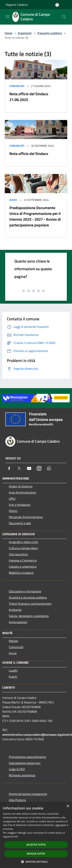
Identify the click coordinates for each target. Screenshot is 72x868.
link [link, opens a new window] (16, 837)
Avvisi (13, 200)
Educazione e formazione (25, 591)
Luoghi (13, 670)
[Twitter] (19, 468)
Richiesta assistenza (22, 775)
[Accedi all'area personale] (57, 5)
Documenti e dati (20, 523)
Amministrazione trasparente (28, 794)
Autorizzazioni (18, 622)
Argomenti (25, 33)
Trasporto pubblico (49, 33)
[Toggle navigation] (8, 17)
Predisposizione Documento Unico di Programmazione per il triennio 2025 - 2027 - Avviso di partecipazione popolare (35, 216)
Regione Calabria (17, 5)
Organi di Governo (21, 486)
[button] (36, 862)
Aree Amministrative (22, 492)
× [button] (68, 806)
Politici (13, 511)
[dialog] (36, 835)
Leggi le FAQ (17, 769)
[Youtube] (29, 468)
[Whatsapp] (49, 468)
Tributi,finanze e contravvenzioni (30, 604)
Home (8, 33)
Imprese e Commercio (23, 560)
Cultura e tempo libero (23, 548)
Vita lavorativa (18, 554)
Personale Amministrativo (26, 517)
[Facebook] (9, 468)
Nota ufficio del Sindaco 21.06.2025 (29, 97)
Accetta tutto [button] (36, 845)
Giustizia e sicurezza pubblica (28, 597)
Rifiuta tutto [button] (36, 854)
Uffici (12, 499)
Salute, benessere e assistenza (29, 616)
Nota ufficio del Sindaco (29, 154)
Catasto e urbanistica (23, 567)
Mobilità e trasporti (21, 573)
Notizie (13, 641)
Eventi (13, 677)
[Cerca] (64, 17)
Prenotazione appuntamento (27, 757)
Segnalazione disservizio (25, 763)
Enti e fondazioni (20, 505)
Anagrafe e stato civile (23, 542)
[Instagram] (39, 468)
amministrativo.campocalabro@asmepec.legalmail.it (37, 735)
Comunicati (17, 86)
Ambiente (15, 610)
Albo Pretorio (17, 800)
